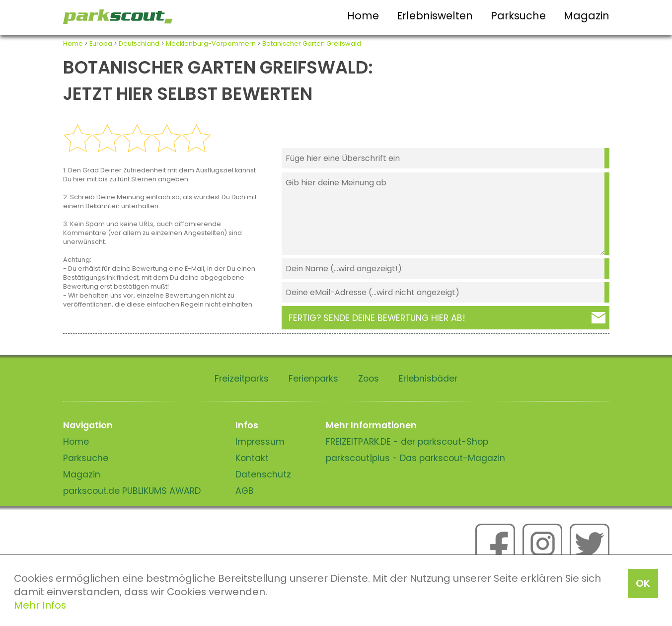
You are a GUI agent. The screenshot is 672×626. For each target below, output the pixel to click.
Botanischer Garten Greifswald (312, 43)
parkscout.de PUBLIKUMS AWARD (132, 491)
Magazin (587, 16)
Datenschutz (263, 474)
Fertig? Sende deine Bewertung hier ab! (377, 318)
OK (643, 583)
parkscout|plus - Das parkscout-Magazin (415, 458)
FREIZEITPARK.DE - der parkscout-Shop (407, 442)
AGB (245, 491)
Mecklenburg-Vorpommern (211, 43)
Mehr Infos (40, 605)
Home (363, 16)
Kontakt (252, 458)
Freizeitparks (242, 379)
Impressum (260, 442)
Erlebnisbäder (428, 379)
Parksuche (518, 16)
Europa (101, 43)
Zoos (369, 379)
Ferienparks (313, 379)
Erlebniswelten (435, 16)
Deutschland (139, 43)
